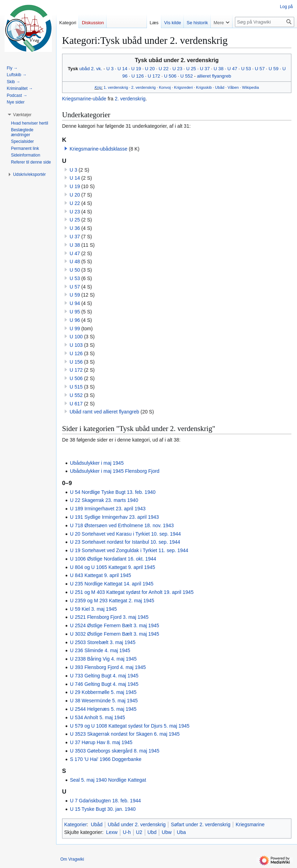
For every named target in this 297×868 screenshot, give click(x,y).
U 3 (110, 69)
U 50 (75, 270)
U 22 (164, 69)
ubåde (99, 99)
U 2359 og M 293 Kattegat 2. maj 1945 (112, 601)
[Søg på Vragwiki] (265, 22)
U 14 (122, 69)
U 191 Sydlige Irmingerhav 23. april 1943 (114, 517)
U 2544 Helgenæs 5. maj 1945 (103, 709)
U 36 (75, 228)
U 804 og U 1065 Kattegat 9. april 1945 (112, 567)
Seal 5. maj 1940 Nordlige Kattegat (108, 780)
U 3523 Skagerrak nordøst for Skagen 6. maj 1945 (125, 734)
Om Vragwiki (72, 859)
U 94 (75, 303)
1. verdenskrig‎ (116, 87)
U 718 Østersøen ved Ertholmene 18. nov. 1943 (122, 525)
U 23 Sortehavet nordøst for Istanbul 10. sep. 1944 (125, 542)
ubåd (85, 69)
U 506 (170, 76)
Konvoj (165, 87)
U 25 (191, 69)
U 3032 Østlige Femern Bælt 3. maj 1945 (114, 634)
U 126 (138, 76)
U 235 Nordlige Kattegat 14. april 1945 (112, 584)
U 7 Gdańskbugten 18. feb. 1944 (105, 801)
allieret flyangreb (214, 76)
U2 (139, 832)
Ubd (152, 832)
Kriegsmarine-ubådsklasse (98, 149)
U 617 (76, 404)
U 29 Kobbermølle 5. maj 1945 (103, 692)
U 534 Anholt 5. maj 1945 (97, 717)
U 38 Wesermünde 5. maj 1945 (104, 701)
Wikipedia (250, 87)
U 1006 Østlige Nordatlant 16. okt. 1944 (113, 559)
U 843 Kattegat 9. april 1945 (100, 575)
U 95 (75, 312)
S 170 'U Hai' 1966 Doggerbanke (106, 759)
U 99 (75, 329)
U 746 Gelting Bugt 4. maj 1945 (104, 684)
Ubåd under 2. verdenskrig (137, 824)
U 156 (76, 362)
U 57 (260, 69)
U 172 (154, 76)
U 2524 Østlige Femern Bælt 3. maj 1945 (114, 625)
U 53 (246, 69)
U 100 (76, 337)
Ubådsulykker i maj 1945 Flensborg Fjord (114, 471)
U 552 (186, 76)
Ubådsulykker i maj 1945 (97, 463)
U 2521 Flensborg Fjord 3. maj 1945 (109, 617)
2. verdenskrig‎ (143, 87)
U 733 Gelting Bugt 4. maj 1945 (104, 676)
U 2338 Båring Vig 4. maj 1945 (103, 659)
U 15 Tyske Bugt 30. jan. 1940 (103, 809)
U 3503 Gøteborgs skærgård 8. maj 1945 (114, 751)
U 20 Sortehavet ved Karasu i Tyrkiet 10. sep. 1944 (125, 534)
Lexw (112, 832)
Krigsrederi (183, 87)
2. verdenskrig (130, 99)
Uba (181, 832)
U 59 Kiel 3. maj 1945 (93, 609)
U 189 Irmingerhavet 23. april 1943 (108, 509)
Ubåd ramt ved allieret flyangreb (104, 412)
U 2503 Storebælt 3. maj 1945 (103, 642)
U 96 (75, 320)
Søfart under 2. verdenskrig (201, 824)
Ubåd (220, 87)
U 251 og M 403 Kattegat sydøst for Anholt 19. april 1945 (132, 592)
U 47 (232, 69)
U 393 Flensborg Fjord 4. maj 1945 (108, 667)
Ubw (167, 832)
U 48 (75, 261)
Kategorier (76, 824)
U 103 (76, 345)
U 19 (136, 69)
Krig (98, 87)
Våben (233, 87)
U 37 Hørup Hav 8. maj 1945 (101, 742)
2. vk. (97, 69)
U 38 (218, 69)
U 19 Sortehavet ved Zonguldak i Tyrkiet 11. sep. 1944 (129, 550)
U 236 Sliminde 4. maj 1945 (100, 650)
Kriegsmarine (76, 99)
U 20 (150, 69)
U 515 (76, 387)
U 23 (177, 69)
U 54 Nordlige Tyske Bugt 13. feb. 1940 (113, 492)
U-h (127, 832)
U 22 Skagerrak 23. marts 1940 (104, 500)
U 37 (205, 69)
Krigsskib (204, 87)
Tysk (73, 69)
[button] (66, 148)
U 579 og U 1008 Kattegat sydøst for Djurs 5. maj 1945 (130, 726)
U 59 (274, 69)
